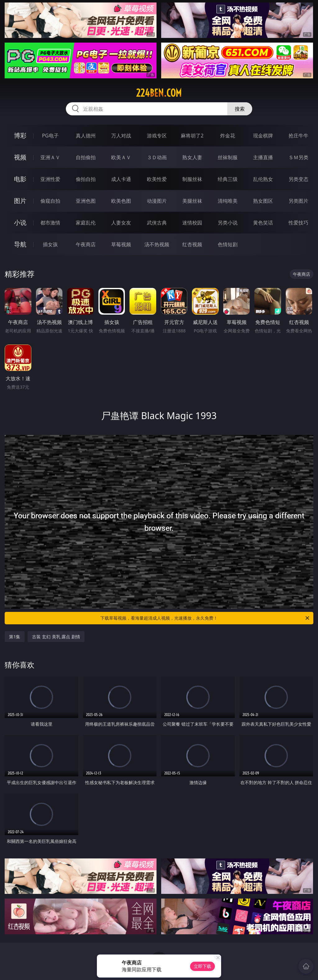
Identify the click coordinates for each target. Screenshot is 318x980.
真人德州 (86, 136)
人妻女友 (121, 223)
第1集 (15, 637)
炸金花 (228, 136)
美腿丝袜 (192, 201)
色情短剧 (228, 244)
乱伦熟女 (263, 179)
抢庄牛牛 (298, 136)
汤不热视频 (157, 244)
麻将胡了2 (192, 136)
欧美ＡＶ (121, 157)
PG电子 (50, 136)
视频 (20, 157)
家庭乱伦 (86, 223)
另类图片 (298, 201)
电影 (20, 179)
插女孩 (50, 244)
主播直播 (263, 157)
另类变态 (298, 179)
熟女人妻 (192, 157)
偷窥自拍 (50, 201)
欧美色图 (121, 201)
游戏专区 (157, 136)
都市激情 (50, 223)
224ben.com (159, 93)
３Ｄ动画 (157, 157)
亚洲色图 (86, 201)
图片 (20, 201)
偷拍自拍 (86, 179)
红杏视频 (192, 244)
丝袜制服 (228, 157)
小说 (20, 222)
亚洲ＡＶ (50, 157)
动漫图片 (157, 201)
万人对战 (121, 136)
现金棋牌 (263, 136)
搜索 (240, 109)
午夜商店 (86, 244)
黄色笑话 (263, 223)
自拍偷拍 (86, 157)
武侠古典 (157, 223)
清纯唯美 (228, 201)
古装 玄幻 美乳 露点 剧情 (56, 637)
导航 (20, 244)
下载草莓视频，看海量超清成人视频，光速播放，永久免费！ (205, 618)
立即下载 (202, 966)
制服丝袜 (192, 179)
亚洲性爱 (50, 179)
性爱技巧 (298, 223)
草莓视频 (121, 244)
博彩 (20, 135)
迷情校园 (192, 223)
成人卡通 (121, 179)
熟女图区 (263, 201)
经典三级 (228, 179)
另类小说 (228, 223)
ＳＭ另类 (298, 157)
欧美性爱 (157, 179)
